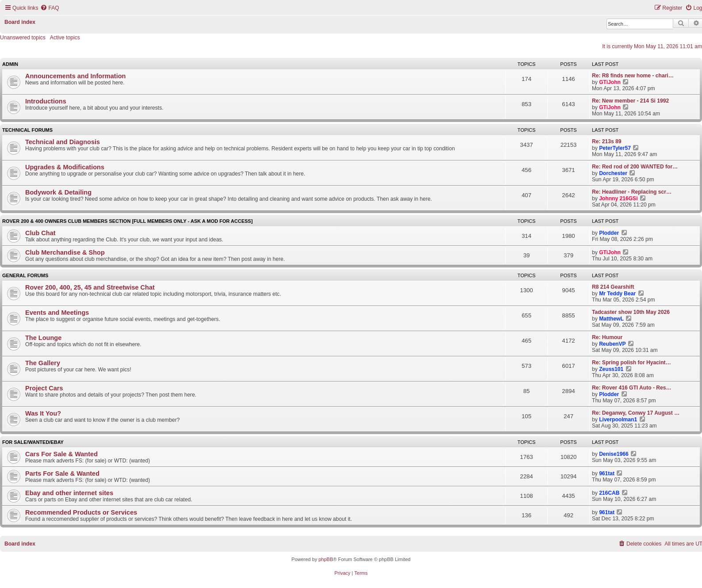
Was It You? (43, 413)
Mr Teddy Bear (617, 294)
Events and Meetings (57, 313)
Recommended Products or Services (81, 512)
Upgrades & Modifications (65, 167)
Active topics (65, 38)
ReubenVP (612, 344)
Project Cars (44, 388)
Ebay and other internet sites (69, 493)
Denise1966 (614, 454)
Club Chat (40, 233)
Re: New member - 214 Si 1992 (630, 101)
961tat (607, 473)
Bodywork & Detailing (58, 192)
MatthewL (611, 319)
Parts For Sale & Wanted (62, 473)
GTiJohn (610, 82)
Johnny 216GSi (618, 199)
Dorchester (613, 173)
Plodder (609, 233)
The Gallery (43, 363)
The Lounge (43, 338)
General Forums (25, 275)
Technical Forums (27, 130)
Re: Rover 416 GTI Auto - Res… (632, 388)
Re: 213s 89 (607, 141)
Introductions (46, 101)
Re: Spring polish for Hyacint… (631, 363)
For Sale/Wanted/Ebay (33, 442)
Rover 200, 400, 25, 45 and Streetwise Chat (90, 287)
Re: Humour (607, 337)
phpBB (326, 559)
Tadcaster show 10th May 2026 (631, 312)
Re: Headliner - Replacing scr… (632, 192)
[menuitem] (50, 8)
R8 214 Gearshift (613, 287)
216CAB (609, 493)
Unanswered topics (23, 38)
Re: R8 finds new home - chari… (633, 76)
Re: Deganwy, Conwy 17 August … (636, 413)
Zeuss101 (611, 369)
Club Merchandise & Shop (65, 252)
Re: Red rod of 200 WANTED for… (635, 167)
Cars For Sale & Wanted (61, 454)
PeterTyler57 (615, 148)
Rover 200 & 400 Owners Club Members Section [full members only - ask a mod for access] (128, 221)
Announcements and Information (75, 76)
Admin (10, 64)
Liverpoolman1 (618, 420)
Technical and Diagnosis (63, 142)
